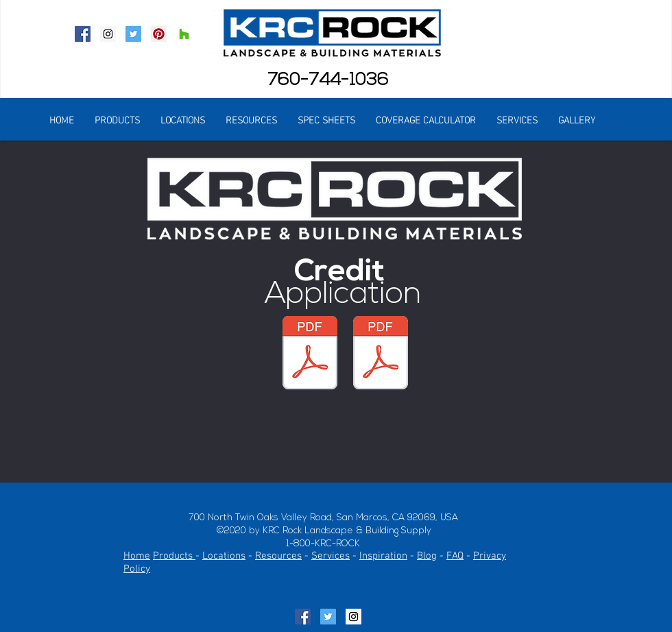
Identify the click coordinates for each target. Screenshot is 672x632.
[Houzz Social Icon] (184, 34)
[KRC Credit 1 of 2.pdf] (381, 354)
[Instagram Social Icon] (108, 34)
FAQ (455, 556)
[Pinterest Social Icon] (159, 34)
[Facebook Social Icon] (83, 34)
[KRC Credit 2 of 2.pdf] (310, 354)
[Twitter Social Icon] (133, 34)
